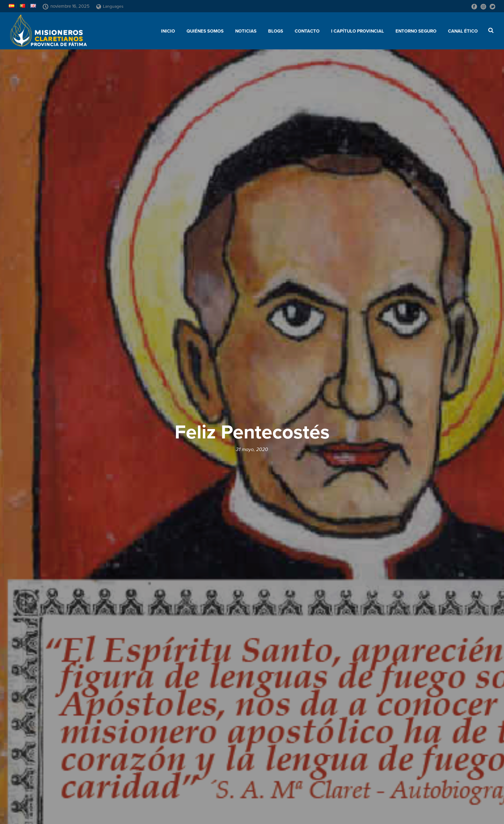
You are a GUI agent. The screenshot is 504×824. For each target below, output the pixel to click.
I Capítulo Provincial (358, 31)
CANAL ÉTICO (463, 31)
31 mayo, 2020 (252, 449)
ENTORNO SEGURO (416, 31)
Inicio (168, 31)
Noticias (246, 31)
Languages (110, 6)
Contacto (307, 31)
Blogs (276, 31)
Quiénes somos (205, 31)
